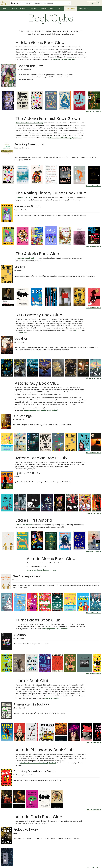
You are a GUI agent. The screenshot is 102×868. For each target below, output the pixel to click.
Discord (24, 332)
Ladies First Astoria (24, 525)
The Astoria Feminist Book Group (30, 123)
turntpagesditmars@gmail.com (55, 629)
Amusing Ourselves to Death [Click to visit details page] (34, 771)
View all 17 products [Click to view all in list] (94, 551)
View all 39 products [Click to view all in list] (93, 247)
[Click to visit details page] (9, 75)
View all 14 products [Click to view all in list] (94, 378)
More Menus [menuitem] (83, 9)
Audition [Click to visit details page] (20, 635)
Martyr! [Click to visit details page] (20, 267)
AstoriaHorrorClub (51, 698)
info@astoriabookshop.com (64, 59)
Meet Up (78, 330)
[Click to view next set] (98, 101)
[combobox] (16, 3)
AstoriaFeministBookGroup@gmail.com (65, 138)
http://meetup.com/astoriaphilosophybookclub (38, 763)
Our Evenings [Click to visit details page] (22, 416)
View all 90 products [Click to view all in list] (93, 186)
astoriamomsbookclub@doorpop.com (42, 570)
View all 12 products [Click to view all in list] (94, 613)
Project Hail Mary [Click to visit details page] (26, 830)
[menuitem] (4, 9)
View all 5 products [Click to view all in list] (94, 810)
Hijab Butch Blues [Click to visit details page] (27, 473)
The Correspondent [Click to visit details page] (27, 576)
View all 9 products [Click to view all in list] (94, 513)
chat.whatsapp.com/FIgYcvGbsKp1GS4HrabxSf (40, 410)
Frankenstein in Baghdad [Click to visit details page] (32, 705)
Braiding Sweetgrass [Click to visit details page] (30, 144)
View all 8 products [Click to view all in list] (94, 743)
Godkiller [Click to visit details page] (21, 339)
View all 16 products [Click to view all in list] (94, 453)
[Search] (69, 3)
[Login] (92, 3)
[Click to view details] (8, 101)
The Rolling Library (24, 197)
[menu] (51, 9)
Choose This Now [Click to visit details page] (30, 66)
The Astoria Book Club (25, 258)
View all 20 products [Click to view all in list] (93, 111)
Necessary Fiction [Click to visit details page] (27, 206)
